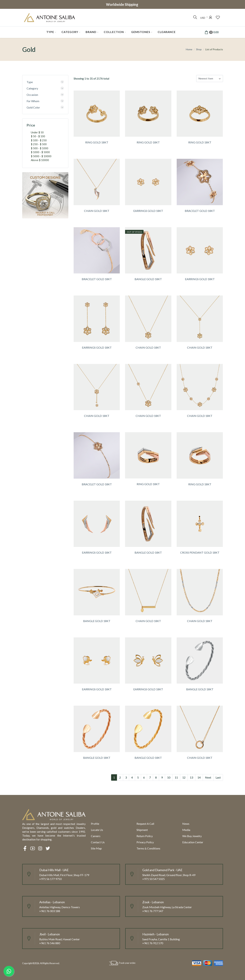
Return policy (145, 836)
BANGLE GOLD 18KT (148, 279)
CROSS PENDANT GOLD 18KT (200, 552)
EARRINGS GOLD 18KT (148, 211)
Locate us (97, 830)
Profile (95, 824)
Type (50, 32)
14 (199, 777)
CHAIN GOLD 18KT (97, 211)
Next (208, 777)
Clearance (167, 32)
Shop (199, 49)
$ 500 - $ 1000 (40, 148)
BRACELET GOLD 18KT (200, 211)
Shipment (142, 830)
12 (184, 777)
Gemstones (141, 32)
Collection (114, 32)
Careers (96, 836)
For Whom (33, 101)
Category (70, 32)
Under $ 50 (37, 132)
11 (176, 777)
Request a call (145, 824)
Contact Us (98, 842)
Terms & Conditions (148, 848)
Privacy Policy (145, 842)
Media (186, 830)
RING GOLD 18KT (97, 142)
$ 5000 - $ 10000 (41, 156)
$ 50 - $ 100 (38, 136)
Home (189, 49)
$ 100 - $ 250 (39, 140)
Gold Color (33, 107)
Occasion (32, 95)
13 (191, 777)
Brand (91, 32)
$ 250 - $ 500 (39, 144)
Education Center (193, 842)
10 (169, 777)
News (186, 824)
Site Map (96, 848)
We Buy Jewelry (192, 836)
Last (218, 777)
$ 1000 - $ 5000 (40, 152)
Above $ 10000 (40, 160)
